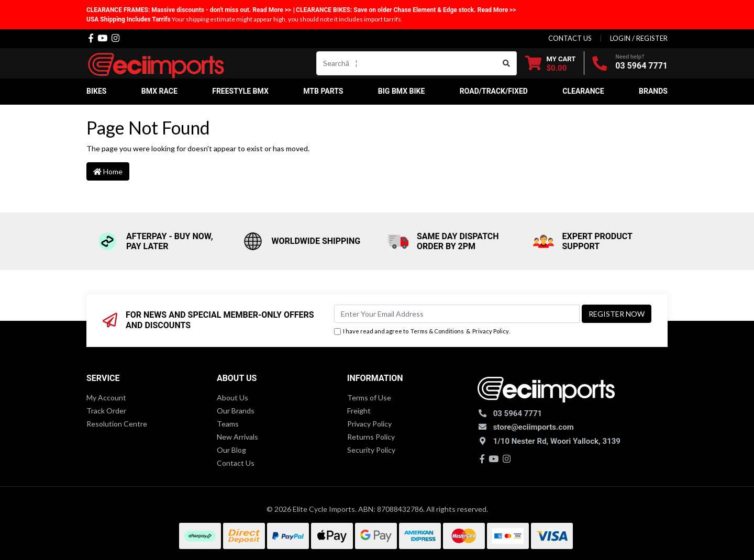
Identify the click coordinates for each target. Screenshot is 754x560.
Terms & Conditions (437, 331)
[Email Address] (457, 314)
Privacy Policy (491, 331)
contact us (570, 38)
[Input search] (407, 63)
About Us (232, 397)
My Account (106, 397)
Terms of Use (369, 397)
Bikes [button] (96, 91)
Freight (359, 411)
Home (108, 171)
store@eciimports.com (534, 427)
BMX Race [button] (159, 91)
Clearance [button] (583, 91)
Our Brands (236, 411)
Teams (228, 424)
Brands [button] (653, 91)
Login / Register (639, 38)
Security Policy (371, 450)
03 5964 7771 (641, 66)
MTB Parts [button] (323, 91)
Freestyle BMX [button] (240, 91)
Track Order (106, 411)
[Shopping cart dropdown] (551, 63)
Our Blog (231, 450)
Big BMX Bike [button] (402, 91)
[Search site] (507, 63)
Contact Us (236, 463)
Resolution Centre (117, 424)
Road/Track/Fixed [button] (494, 91)
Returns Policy (371, 437)
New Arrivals (237, 437)
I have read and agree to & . (422, 332)
